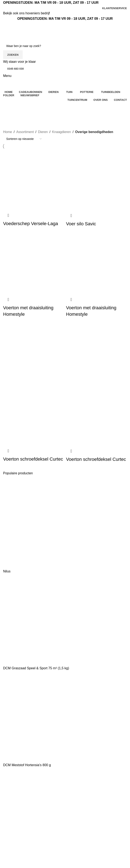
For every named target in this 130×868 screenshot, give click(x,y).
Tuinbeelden (55, 824)
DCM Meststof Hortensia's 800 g (27, 765)
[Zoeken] (65, 46)
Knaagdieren (62, 132)
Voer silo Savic (81, 224)
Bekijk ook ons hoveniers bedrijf (26, 13)
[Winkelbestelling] (24, 139)
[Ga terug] (8, 107)
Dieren (43, 132)
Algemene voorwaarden (85, 806)
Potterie (9, 855)
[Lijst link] (33, 790)
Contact (73, 798)
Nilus (7, 571)
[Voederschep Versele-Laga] (34, 180)
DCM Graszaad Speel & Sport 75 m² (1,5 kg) (36, 668)
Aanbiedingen (13, 824)
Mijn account (55, 844)
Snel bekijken (8, 215)
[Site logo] (26, 31)
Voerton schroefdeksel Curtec (33, 459)
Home (8, 132)
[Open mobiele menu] (7, 76)
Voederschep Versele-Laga (31, 224)
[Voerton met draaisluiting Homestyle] (34, 264)
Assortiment (25, 132)
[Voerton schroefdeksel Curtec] (34, 354)
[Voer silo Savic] (96, 180)
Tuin (6, 847)
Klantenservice (78, 790)
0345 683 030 (16, 69)
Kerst (7, 832)
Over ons (74, 783)
